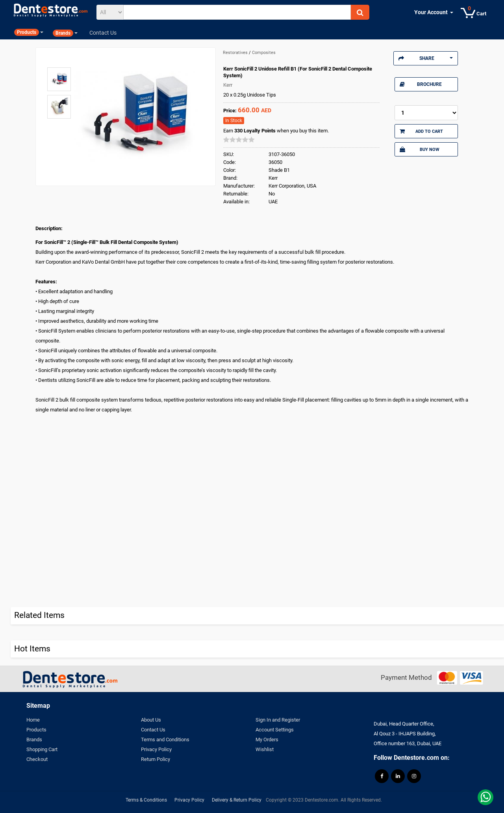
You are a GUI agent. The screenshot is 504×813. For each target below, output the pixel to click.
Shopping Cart (42, 749)
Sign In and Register (278, 720)
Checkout (37, 759)
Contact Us (153, 730)
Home (33, 720)
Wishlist (265, 749)
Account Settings (275, 730)
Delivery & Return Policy (237, 800)
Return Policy (156, 759)
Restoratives (236, 53)
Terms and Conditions (165, 740)
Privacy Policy (156, 749)
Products (36, 730)
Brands (34, 740)
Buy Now (419, 149)
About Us (151, 720)
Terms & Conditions (146, 800)
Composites (264, 53)
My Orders (267, 740)
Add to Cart (421, 131)
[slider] (239, 140)
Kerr (228, 85)
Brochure (421, 84)
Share (426, 58)
